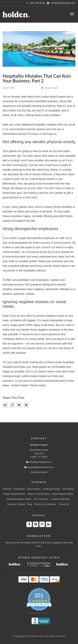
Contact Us (64, 504)
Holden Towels (40, 445)
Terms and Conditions (45, 504)
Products (7, 489)
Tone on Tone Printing (38, 494)
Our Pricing (68, 489)
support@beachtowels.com (39, 467)
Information (19, 489)
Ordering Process (52, 489)
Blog (30, 504)
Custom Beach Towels (62, 494)
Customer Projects (16, 504)
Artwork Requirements (14, 494)
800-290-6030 (39, 472)
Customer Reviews (60, 499)
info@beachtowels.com (39, 462)
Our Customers (41, 499)
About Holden (34, 489)
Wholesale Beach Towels (19, 499)
